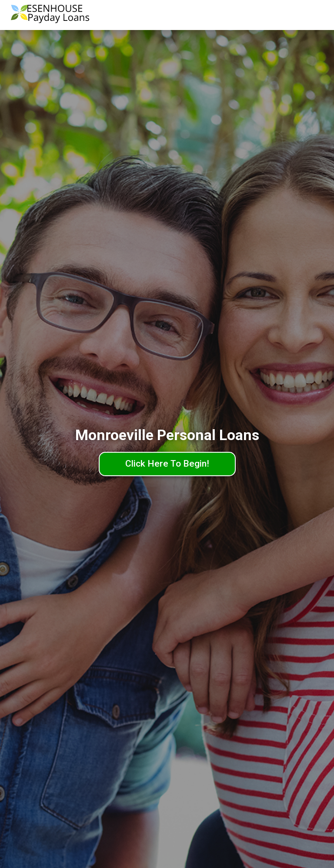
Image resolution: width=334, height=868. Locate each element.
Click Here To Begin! (167, 464)
